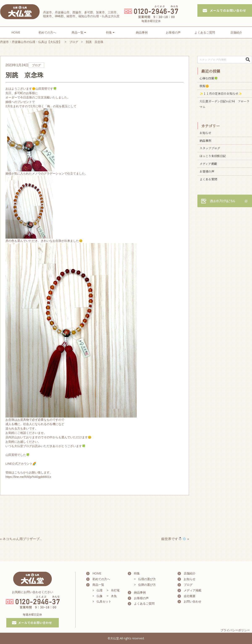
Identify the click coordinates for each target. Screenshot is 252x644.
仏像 (100, 596)
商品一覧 (98, 585)
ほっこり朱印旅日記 (213, 156)
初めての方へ (47, 32)
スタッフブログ (210, 148)
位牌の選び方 (147, 585)
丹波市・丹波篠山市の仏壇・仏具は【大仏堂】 (31, 42)
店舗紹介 (236, 32)
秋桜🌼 (204, 86)
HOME (16, 32)
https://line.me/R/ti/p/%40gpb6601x (28, 477)
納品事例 (142, 32)
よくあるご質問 (205, 32)
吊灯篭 (115, 590)
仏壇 (100, 590)
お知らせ (205, 133)
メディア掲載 (208, 164)
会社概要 (190, 596)
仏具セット (104, 601)
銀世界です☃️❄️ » (175, 539)
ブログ (188, 585)
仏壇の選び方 (147, 579)
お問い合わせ (193, 601)
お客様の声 (173, 32)
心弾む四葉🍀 (209, 78)
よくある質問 (208, 179)
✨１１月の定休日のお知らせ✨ (221, 93)
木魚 (114, 596)
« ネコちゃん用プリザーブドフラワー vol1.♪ (34, 539)
